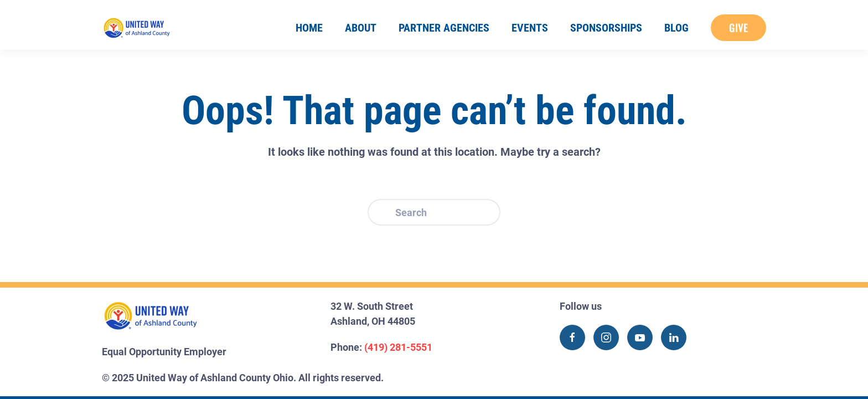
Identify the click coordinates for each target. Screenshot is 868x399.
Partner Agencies (444, 28)
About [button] (361, 28)
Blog (676, 28)
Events (530, 28)
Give (738, 28)
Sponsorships (606, 28)
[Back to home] (136, 28)
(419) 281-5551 (398, 347)
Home (309, 28)
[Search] (434, 212)
